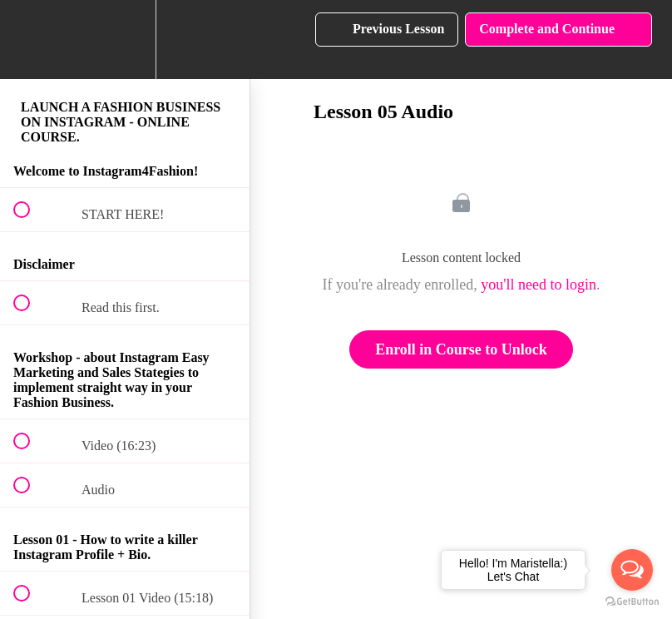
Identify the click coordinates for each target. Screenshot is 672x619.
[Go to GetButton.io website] (632, 602)
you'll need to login (539, 285)
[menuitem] (125, 40)
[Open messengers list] (632, 570)
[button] (31, 40)
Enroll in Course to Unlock (461, 349)
